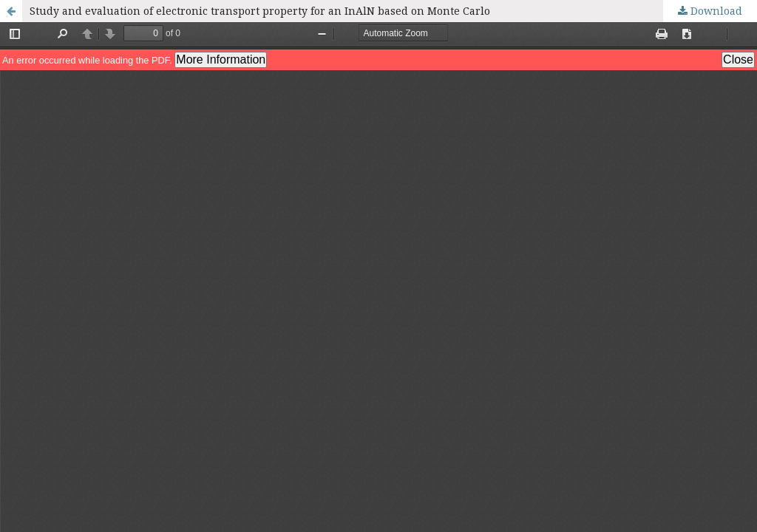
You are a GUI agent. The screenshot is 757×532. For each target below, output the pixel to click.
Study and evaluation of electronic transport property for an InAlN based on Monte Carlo (260, 11)
